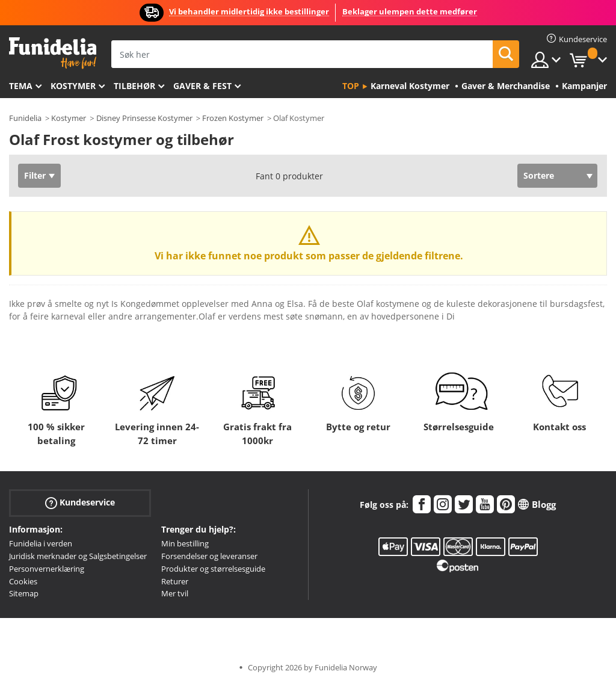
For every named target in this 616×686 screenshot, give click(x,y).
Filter (35, 175)
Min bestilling (185, 543)
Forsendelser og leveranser (209, 556)
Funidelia (25, 118)
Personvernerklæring (47, 569)
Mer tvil (175, 593)
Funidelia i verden (41, 543)
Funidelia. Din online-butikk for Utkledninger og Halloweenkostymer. (53, 53)
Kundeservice (80, 503)
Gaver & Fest (202, 86)
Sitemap (24, 593)
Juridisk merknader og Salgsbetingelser (78, 556)
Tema (21, 86)
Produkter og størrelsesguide (213, 569)
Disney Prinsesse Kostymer (144, 118)
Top (351, 86)
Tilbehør (134, 86)
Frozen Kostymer (233, 118)
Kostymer (73, 86)
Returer (175, 581)
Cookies (23, 581)
